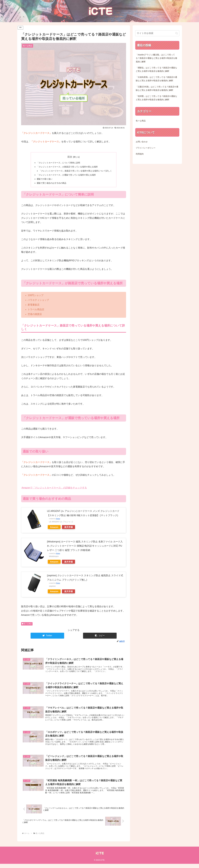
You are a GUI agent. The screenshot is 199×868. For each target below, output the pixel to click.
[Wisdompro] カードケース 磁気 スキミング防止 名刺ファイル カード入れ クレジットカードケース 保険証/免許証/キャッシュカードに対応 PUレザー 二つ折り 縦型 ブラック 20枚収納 (85, 547)
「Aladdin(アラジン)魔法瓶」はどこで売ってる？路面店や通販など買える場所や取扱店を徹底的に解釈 (156, 58)
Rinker (58, 520)
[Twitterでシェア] (47, 637)
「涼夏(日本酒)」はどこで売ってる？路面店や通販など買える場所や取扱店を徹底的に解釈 (157, 88)
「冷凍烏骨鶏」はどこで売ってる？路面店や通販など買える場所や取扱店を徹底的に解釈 (156, 79)
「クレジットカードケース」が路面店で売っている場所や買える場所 (67, 167)
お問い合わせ (142, 142)
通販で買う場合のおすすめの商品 (50, 184)
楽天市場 (68, 528)
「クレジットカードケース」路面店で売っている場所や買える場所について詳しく (76, 171)
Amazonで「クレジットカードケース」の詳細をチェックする (54, 489)
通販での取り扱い (43, 180)
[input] (157, 33)
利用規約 (140, 154)
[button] (100, 637)
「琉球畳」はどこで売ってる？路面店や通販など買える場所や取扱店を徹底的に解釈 (156, 98)
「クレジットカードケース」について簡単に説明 (57, 163)
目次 (70, 157)
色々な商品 (27, 625)
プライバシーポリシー (146, 148)
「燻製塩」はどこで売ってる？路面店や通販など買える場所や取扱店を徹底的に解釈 (156, 69)
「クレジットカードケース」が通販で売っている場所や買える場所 (66, 176)
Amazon (54, 528)
